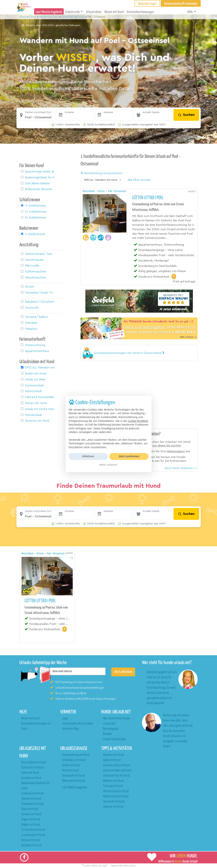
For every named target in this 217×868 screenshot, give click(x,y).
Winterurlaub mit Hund (116, 796)
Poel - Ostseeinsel (117, 191)
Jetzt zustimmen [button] (129, 456)
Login (65, 719)
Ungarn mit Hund (31, 820)
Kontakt (107, 734)
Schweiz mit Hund (31, 814)
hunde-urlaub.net (92, 866)
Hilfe (190, 12)
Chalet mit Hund (71, 765)
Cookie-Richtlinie (138, 421)
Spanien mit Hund (31, 799)
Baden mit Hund (112, 760)
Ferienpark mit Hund (73, 776)
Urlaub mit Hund (28, 17)
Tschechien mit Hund (33, 830)
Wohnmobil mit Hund (73, 781)
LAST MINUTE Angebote (75, 788)
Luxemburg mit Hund (33, 835)
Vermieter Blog (70, 729)
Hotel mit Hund (70, 771)
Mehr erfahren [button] (108, 465)
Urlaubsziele (72, 12)
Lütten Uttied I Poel (148, 198)
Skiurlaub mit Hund (114, 802)
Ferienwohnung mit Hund (76, 755)
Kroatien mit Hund (31, 778)
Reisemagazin (111, 729)
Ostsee (102, 191)
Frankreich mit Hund (32, 794)
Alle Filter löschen (139, 180)
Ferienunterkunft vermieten (78, 724)
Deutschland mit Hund (34, 762)
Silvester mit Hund (113, 807)
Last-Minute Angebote (49, 12)
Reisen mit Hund (114, 12)
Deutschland (89, 191)
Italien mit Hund (30, 773)
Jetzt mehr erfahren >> (181, 468)
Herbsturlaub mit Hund (116, 791)
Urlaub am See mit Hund (116, 776)
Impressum (116, 866)
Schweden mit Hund (32, 804)
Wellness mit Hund (113, 781)
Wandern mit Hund (113, 755)
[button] (37, 115)
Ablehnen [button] (88, 456)
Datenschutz (130, 866)
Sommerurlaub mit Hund (117, 765)
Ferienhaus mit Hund (74, 760)
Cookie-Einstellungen (114, 739)
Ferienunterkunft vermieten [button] (181, 4)
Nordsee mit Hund (31, 845)
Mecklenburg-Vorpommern (101, 173)
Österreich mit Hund (32, 768)
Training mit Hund (113, 786)
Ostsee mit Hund (31, 840)
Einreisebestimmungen (140, 12)
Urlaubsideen (94, 12)
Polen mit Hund (30, 809)
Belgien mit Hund (31, 825)
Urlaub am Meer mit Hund (117, 771)
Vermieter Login (147, 4)
